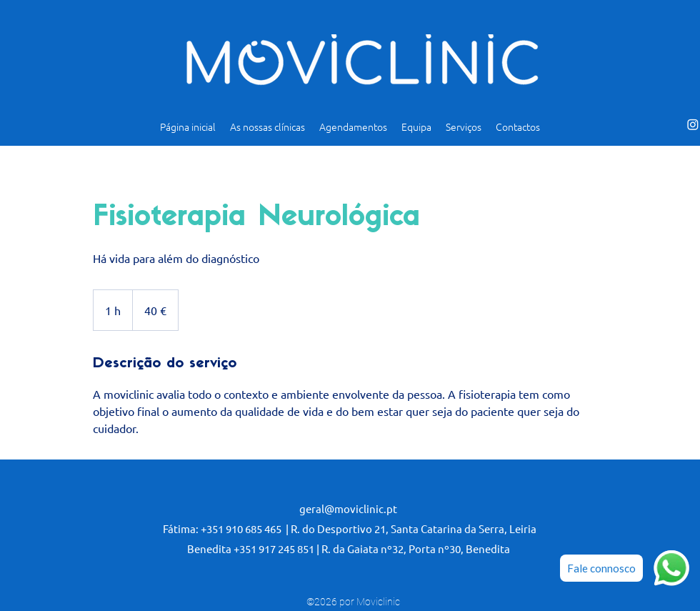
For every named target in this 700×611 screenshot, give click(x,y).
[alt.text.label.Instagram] (693, 124)
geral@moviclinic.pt (348, 508)
